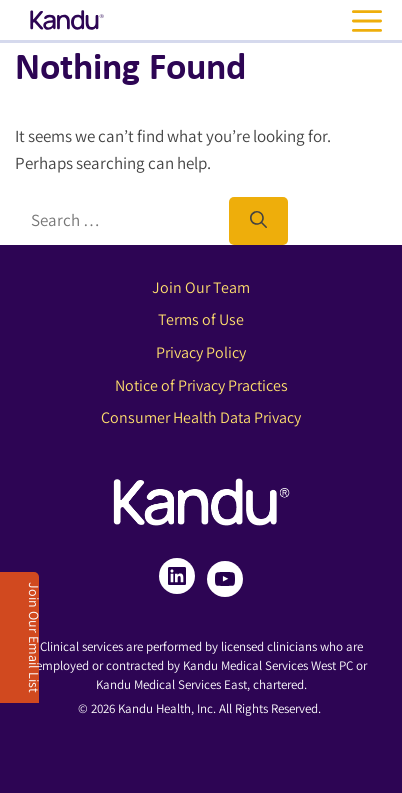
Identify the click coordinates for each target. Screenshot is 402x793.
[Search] (258, 221)
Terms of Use (201, 319)
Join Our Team (201, 287)
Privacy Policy (201, 352)
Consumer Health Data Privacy (201, 417)
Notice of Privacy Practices (201, 385)
